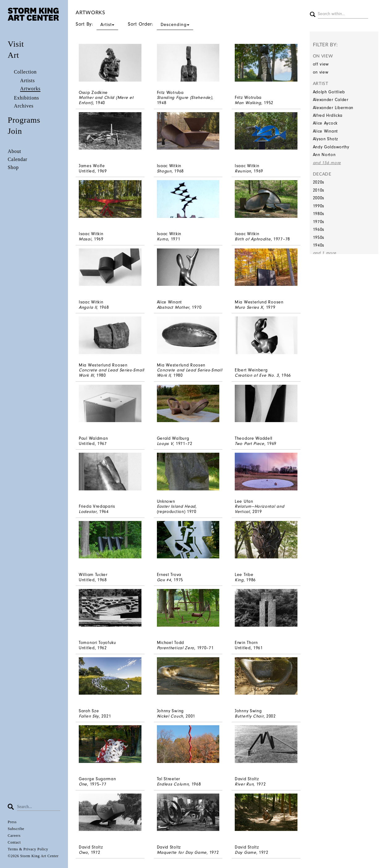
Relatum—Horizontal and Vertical (259, 509)
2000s (319, 198)
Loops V (165, 444)
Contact (14, 842)
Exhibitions (26, 98)
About (15, 151)
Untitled (87, 171)
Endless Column (173, 784)
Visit (16, 44)
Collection (25, 72)
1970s (319, 222)
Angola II (88, 307)
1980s (319, 214)
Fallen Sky (89, 716)
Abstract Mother (173, 307)
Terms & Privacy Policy (28, 849)
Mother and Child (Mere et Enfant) (106, 100)
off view (321, 64)
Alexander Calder (331, 100)
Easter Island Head (176, 506)
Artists (27, 80)
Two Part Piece (250, 444)
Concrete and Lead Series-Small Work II (190, 373)
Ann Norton (324, 155)
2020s (319, 182)
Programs (24, 120)
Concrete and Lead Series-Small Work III (112, 373)
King (239, 580)
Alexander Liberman (333, 108)
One (83, 784)
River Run (244, 784)
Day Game (246, 852)
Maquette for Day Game (182, 852)
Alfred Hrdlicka (328, 115)
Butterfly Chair (249, 716)
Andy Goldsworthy (331, 147)
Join (15, 131)
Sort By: (97, 24)
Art (13, 55)
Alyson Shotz (326, 139)
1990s (319, 206)
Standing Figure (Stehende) (185, 97)
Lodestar (88, 512)
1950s (319, 237)
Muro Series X (249, 307)
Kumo (163, 239)
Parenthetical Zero (176, 648)
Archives (24, 106)
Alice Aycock (325, 123)
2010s (319, 190)
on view (321, 72)
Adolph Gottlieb (329, 92)
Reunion (243, 171)
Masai (85, 239)
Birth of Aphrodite (253, 239)
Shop (13, 167)
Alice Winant (325, 131)
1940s (319, 245)
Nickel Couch (170, 716)
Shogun (164, 171)
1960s (319, 229)
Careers (14, 836)
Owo (83, 852)
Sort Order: (161, 24)
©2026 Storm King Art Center (33, 856)
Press (12, 822)
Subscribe (16, 829)
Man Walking (248, 103)
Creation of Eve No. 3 (257, 375)
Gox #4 (164, 580)
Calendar (17, 159)
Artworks (30, 89)
